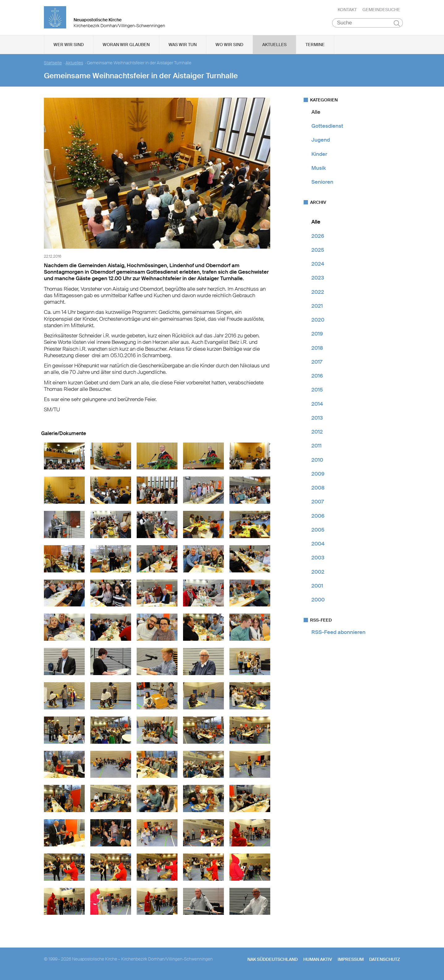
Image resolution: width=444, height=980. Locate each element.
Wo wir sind (229, 47)
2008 (318, 490)
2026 (318, 238)
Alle (316, 114)
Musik (319, 170)
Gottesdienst (327, 128)
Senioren (322, 184)
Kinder (319, 156)
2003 (318, 560)
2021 (317, 308)
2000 (318, 602)
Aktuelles (274, 47)
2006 (318, 518)
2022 (318, 294)
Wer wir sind (69, 47)
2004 (318, 546)
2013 (317, 420)
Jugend (321, 142)
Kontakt (347, 11)
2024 (318, 266)
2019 (317, 336)
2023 (318, 280)
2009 (318, 476)
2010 (317, 462)
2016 (317, 378)
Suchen (397, 25)
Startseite (53, 65)
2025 (318, 252)
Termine (315, 47)
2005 (318, 532)
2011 (316, 448)
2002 (318, 574)
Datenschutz (385, 961)
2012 (317, 434)
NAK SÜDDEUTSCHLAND (273, 961)
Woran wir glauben (126, 47)
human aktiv (318, 961)
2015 (317, 392)
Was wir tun (183, 47)
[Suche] (367, 25)
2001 (317, 588)
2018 (317, 350)
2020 (318, 322)
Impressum (351, 961)
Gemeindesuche (381, 11)
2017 (317, 364)
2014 (317, 406)
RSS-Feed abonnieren (338, 635)
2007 (318, 504)
